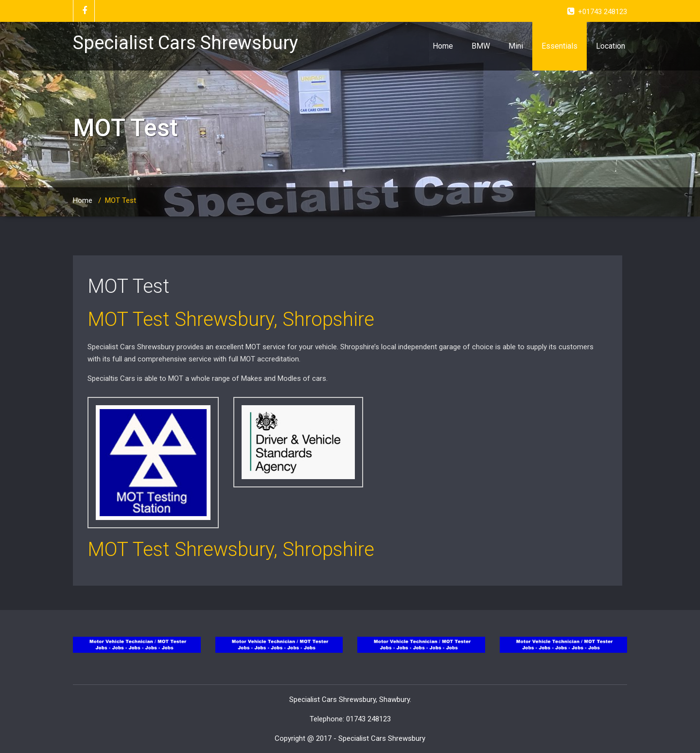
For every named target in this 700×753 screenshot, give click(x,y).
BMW (481, 46)
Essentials (560, 46)
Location (611, 46)
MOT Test (129, 286)
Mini (516, 46)
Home (443, 46)
